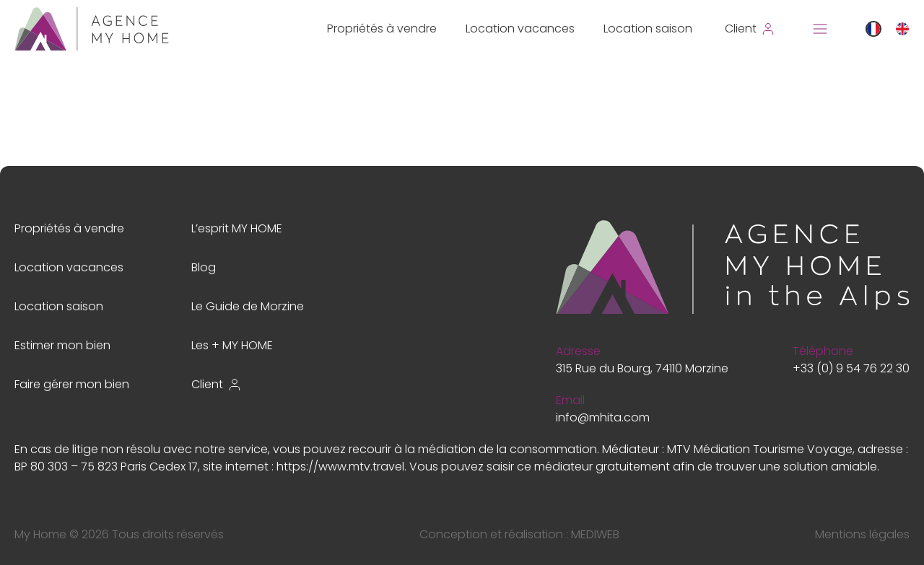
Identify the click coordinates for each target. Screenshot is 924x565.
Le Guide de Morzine (248, 306)
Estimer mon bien (62, 345)
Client (217, 384)
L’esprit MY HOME (237, 228)
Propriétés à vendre (382, 29)
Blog (204, 267)
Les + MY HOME (232, 345)
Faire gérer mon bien (72, 384)
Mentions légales (862, 534)
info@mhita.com (603, 417)
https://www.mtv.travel (340, 467)
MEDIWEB (595, 534)
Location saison (648, 29)
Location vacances (520, 29)
